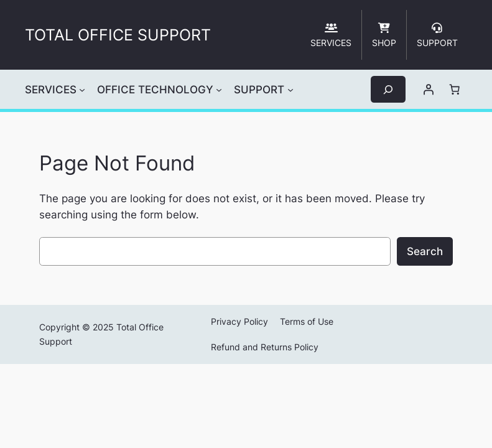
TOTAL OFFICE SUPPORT (118, 35)
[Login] (429, 90)
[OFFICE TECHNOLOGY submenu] (219, 90)
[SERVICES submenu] (82, 90)
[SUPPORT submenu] (290, 90)
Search (425, 251)
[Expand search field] (388, 89)
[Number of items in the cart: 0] (454, 90)
